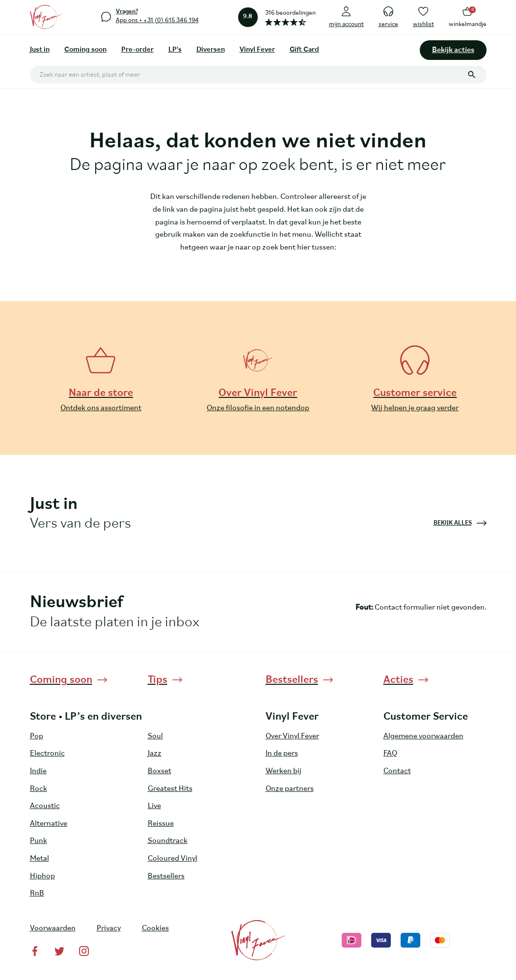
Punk (39, 841)
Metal (40, 859)
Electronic (47, 754)
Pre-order (137, 50)
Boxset (160, 771)
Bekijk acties (453, 50)
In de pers (282, 754)
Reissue (161, 824)
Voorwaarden (53, 928)
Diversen (211, 50)
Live (154, 806)
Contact (397, 771)
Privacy (109, 928)
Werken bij (284, 771)
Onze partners (290, 789)
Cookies (155, 928)
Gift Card (304, 50)
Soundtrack (168, 841)
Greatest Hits (170, 789)
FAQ (390, 754)
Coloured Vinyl (173, 859)
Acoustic (45, 806)
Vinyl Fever (257, 50)
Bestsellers (166, 876)
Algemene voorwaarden (423, 736)
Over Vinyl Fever (292, 736)
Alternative (49, 824)
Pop (37, 736)
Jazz (155, 754)
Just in (40, 50)
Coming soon (85, 50)
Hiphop (42, 876)
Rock (39, 789)
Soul (155, 736)
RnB (37, 894)
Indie (38, 771)
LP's (175, 50)
